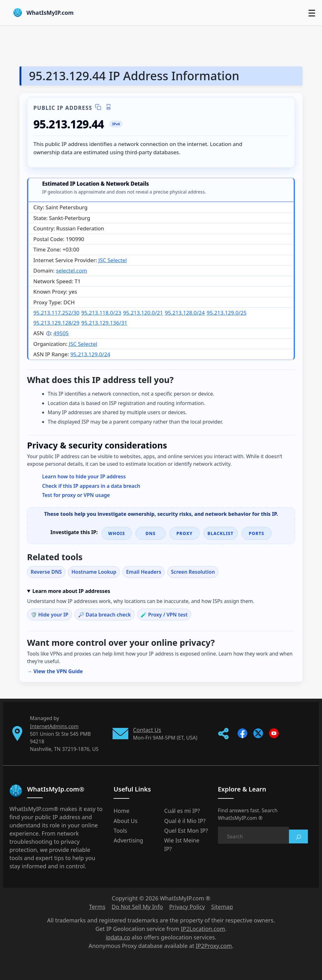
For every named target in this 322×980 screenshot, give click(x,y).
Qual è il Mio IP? (185, 821)
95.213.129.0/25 (227, 313)
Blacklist (221, 533)
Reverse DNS (46, 572)
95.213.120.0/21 (143, 313)
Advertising (128, 840)
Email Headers (144, 572)
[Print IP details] (108, 107)
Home (121, 811)
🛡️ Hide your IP (49, 615)
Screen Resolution (193, 572)
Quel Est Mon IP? (186, 831)
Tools (120, 831)
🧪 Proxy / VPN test (164, 615)
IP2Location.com (203, 929)
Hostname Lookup (94, 572)
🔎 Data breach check (104, 615)
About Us (125, 821)
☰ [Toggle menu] (312, 13)
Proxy (185, 533)
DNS (151, 533)
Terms (97, 907)
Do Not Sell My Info (137, 907)
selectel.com (72, 270)
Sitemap (222, 907)
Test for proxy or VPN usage (76, 495)
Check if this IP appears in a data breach (91, 486)
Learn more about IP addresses (71, 591)
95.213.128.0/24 (185, 313)
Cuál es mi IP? (182, 811)
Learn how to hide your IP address (84, 476)
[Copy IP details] (98, 107)
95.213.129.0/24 (90, 354)
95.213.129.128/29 (56, 323)
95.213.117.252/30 (56, 313)
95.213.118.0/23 (101, 313)
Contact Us (147, 730)
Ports (256, 533)
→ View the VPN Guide (55, 671)
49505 (61, 333)
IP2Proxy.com (214, 946)
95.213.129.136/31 (104, 323)
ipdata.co (118, 937)
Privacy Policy (187, 907)
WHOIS (117, 533)
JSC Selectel (113, 260)
